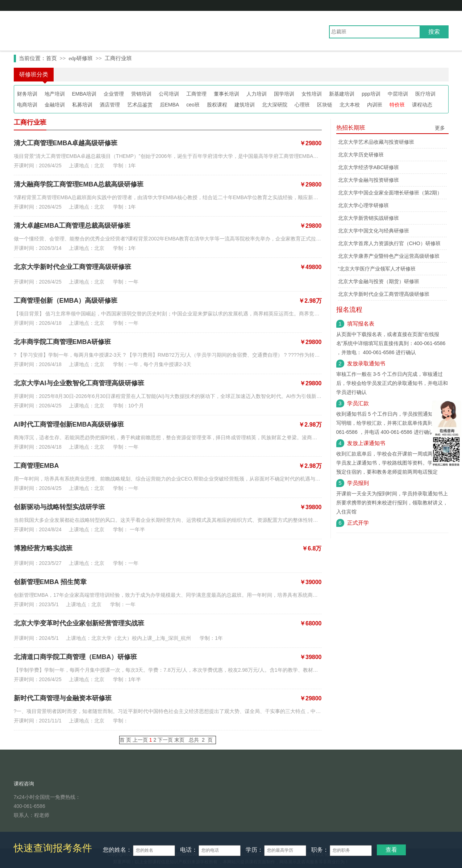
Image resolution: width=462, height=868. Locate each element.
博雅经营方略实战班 (43, 548)
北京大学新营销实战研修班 (369, 218)
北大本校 (350, 105)
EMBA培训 (84, 94)
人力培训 (257, 94)
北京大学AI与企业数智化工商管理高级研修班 (79, 383)
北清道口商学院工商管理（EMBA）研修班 (76, 657)
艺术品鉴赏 (140, 105)
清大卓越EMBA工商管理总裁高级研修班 (72, 226)
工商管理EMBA (36, 466)
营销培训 (141, 94)
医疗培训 (425, 94)
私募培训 (82, 105)
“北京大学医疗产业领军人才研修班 (377, 269)
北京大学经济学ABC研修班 (369, 167)
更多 (440, 128)
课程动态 (422, 105)
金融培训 (55, 105)
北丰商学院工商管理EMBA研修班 (63, 342)
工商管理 (196, 94)
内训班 (375, 105)
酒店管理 (110, 105)
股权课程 (217, 105)
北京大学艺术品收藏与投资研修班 (376, 142)
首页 (51, 58)
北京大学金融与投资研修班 (369, 180)
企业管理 (114, 94)
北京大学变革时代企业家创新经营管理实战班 (79, 623)
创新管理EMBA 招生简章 (50, 582)
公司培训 (169, 94)
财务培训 (27, 94)
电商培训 (27, 105)
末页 (179, 740)
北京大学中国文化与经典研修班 (374, 231)
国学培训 (284, 94)
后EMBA (170, 105)
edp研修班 (81, 58)
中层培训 (398, 94)
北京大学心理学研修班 (363, 205)
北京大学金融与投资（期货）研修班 (379, 281)
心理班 (302, 105)
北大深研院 (275, 105)
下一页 (165, 740)
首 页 (125, 740)
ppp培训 (371, 94)
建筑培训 (245, 105)
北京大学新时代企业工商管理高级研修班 (72, 267)
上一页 (140, 740)
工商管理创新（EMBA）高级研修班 (66, 301)
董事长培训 (226, 94)
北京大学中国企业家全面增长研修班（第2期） (390, 193)
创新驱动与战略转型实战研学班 (59, 507)
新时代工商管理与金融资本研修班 (63, 698)
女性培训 (312, 94)
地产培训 (55, 94)
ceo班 (193, 105)
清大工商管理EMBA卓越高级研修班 (66, 143)
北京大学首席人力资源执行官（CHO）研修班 (389, 243)
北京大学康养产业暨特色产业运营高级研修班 (389, 256)
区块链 (325, 105)
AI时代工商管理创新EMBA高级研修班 (69, 424)
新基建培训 (342, 94)
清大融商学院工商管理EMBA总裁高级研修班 (79, 184)
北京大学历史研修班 (361, 155)
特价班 (397, 105)
